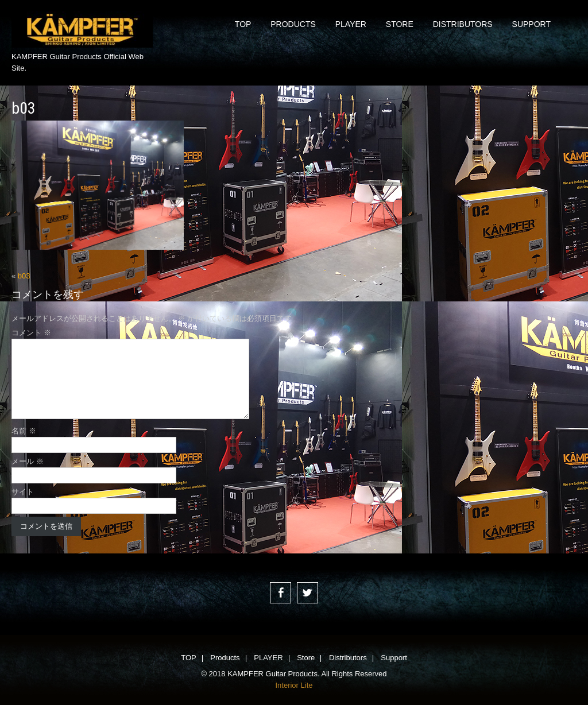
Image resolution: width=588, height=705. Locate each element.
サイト (23, 492)
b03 (24, 276)
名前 (24, 431)
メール (28, 461)
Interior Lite (294, 685)
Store (400, 24)
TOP (243, 24)
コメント (31, 333)
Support (531, 24)
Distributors (463, 24)
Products (293, 24)
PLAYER (351, 24)
